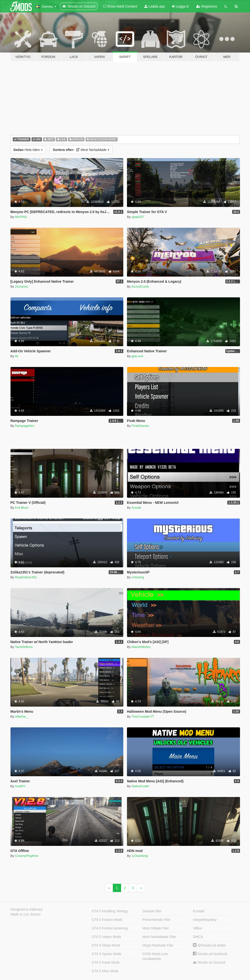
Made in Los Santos (26, 914)
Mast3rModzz (141, 647)
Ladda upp (154, 6)
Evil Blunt (21, 508)
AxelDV (20, 786)
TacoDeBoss (24, 647)
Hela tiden (28, 150)
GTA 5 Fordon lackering (110, 928)
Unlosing (138, 577)
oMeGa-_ (21, 716)
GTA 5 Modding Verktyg (110, 911)
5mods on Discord (209, 963)
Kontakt (199, 911)
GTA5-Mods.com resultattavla (155, 956)
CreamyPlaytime (26, 856)
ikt (16, 356)
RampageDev (25, 426)
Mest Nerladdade (81, 150)
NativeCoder (140, 786)
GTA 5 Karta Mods (106, 962)
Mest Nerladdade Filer (159, 937)
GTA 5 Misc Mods (105, 971)
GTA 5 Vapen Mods (106, 937)
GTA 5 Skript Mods (106, 945)
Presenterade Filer (156, 920)
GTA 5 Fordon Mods (107, 920)
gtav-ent (137, 356)
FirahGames (140, 426)
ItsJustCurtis (140, 286)
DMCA (198, 937)
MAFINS (21, 217)
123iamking (140, 856)
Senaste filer (152, 911)
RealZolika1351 (26, 577)
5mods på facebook (210, 954)
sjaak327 (138, 217)
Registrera (207, 6)
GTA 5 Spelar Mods (107, 954)
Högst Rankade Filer (158, 945)
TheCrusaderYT (143, 716)
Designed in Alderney (27, 909)
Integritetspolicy (205, 920)
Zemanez (21, 286)
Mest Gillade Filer (156, 928)
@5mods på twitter (209, 945)
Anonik (136, 508)
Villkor (198, 928)
